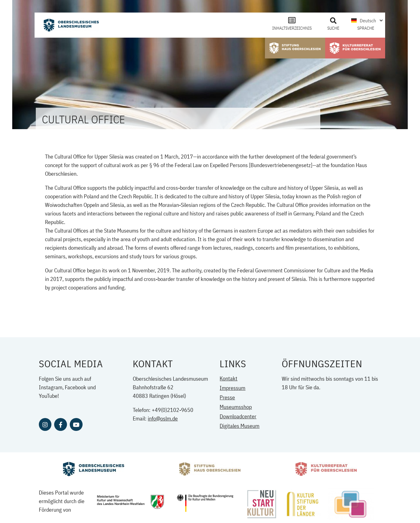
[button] (333, 21)
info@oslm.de (163, 418)
